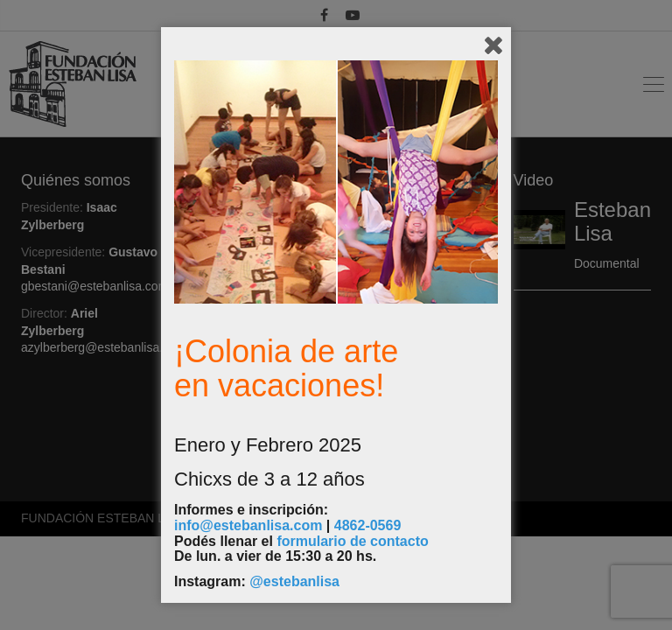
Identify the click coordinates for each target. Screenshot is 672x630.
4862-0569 (368, 525)
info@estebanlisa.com (248, 525)
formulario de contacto (352, 541)
